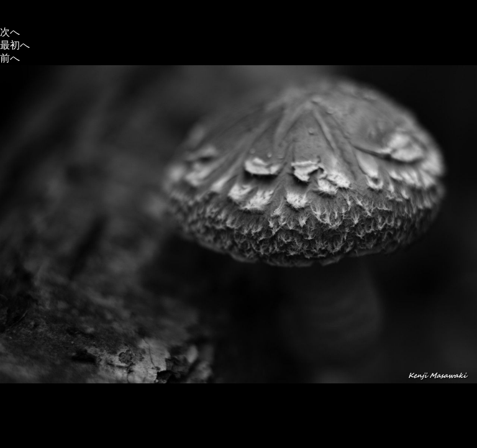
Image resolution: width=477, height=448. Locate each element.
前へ (10, 58)
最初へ (15, 45)
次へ (10, 32)
